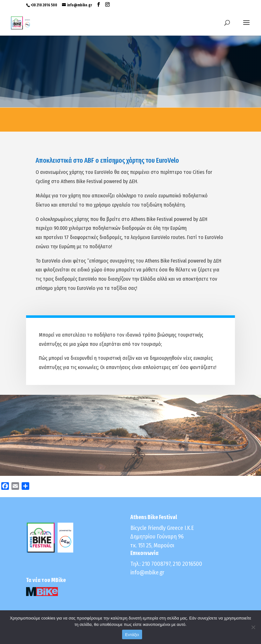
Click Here (131, 439)
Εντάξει (132, 635)
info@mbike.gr (147, 572)
